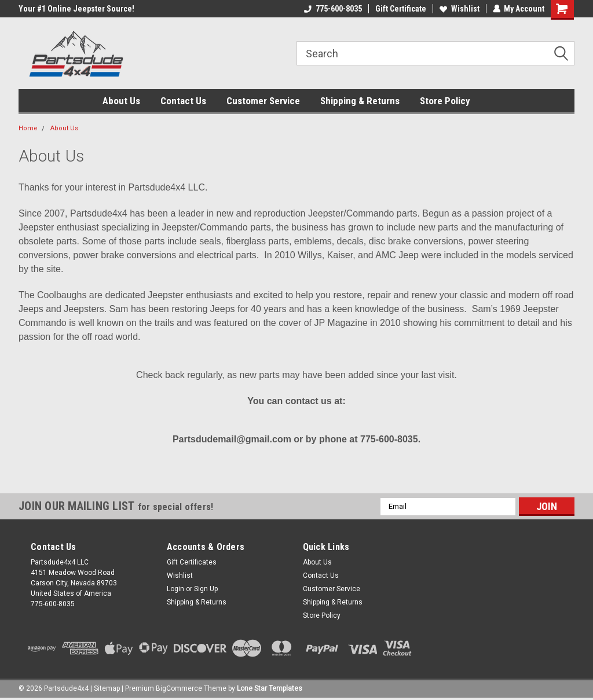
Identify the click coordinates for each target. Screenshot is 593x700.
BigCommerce (179, 688)
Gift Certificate (400, 9)
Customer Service (263, 101)
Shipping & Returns (360, 101)
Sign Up (206, 589)
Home (28, 128)
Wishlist (459, 9)
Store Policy (445, 101)
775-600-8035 (332, 9)
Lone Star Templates (270, 688)
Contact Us (183, 101)
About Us (121, 101)
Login (175, 589)
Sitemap (107, 688)
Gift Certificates (192, 562)
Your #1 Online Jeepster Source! (76, 9)
